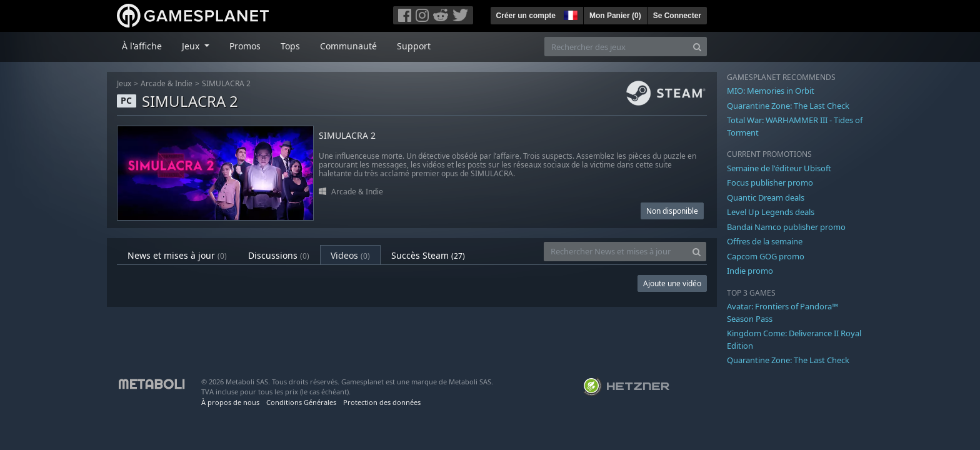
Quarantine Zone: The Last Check (788, 106)
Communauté (348, 46)
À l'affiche (142, 46)
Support (414, 46)
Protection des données (382, 402)
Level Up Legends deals (771, 212)
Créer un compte (526, 16)
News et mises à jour (177, 255)
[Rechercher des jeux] (616, 47)
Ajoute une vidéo (672, 283)
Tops (290, 46)
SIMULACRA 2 (226, 83)
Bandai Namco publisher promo (786, 227)
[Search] (697, 47)
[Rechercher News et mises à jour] (616, 252)
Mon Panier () (615, 16)
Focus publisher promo (770, 182)
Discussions (279, 255)
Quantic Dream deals (766, 197)
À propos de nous (230, 402)
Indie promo (750, 271)
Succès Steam (428, 255)
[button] (569, 14)
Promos (245, 46)
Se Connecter (677, 16)
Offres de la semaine (765, 241)
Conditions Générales (301, 402)
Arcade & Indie (167, 83)
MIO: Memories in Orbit (771, 91)
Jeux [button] (192, 46)
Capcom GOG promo (766, 256)
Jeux (124, 83)
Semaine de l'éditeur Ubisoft (779, 168)
